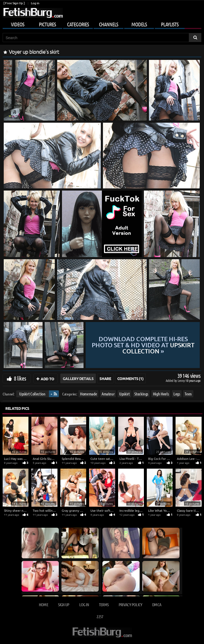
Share (105, 378)
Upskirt (124, 394)
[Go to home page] (33, 13)
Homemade (88, 394)
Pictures (47, 24)
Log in (35, 3)
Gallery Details (78, 378)
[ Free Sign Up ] (14, 3)
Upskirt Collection (32, 394)
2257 (100, 616)
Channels (109, 24)
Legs (177, 394)
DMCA (157, 604)
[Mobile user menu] (102, 23)
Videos (18, 24)
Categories (78, 24)
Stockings (141, 394)
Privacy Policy (130, 604)
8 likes (20, 378)
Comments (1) (130, 378)
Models (139, 24)
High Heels (161, 394)
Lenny (182, 380)
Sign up (64, 604)
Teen (188, 394)
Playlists (170, 24)
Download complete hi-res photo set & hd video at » (143, 345)
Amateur (108, 394)
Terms (104, 604)
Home (43, 604)
